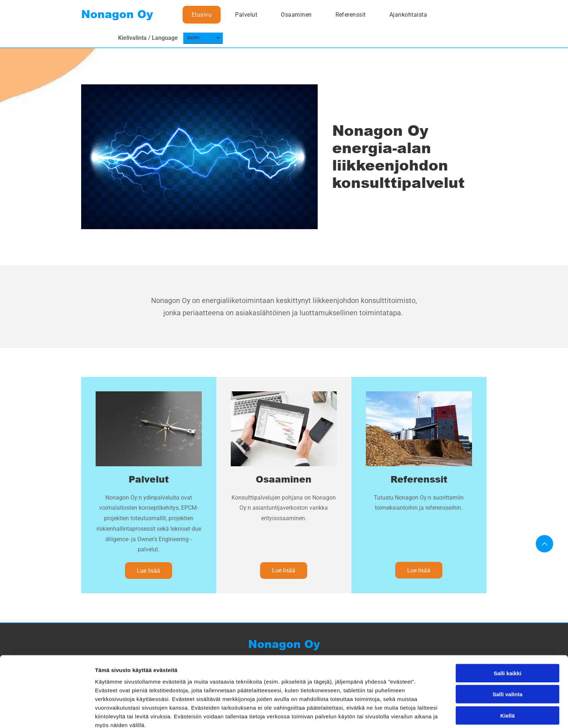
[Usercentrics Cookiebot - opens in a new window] (47, 714)
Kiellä (508, 681)
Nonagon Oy (117, 14)
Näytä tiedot (387, 714)
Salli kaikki (508, 639)
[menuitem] (204, 15)
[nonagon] (149, 429)
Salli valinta (508, 660)
